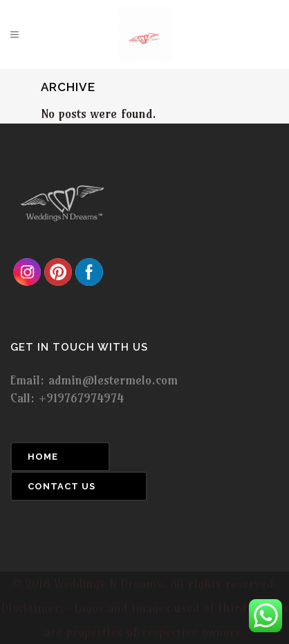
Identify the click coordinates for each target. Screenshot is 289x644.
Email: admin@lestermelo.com (94, 380)
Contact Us (62, 486)
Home (43, 457)
